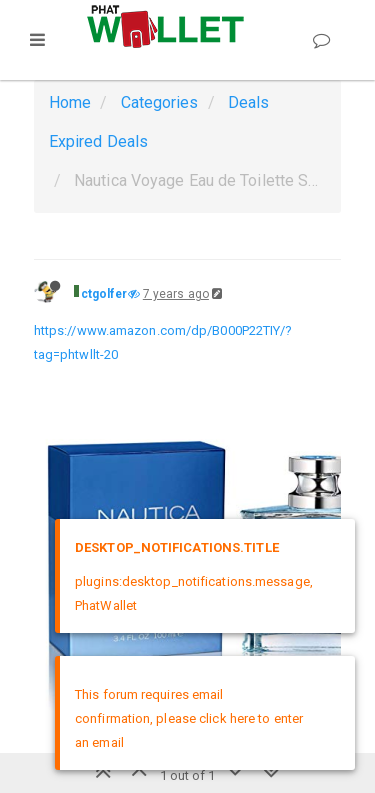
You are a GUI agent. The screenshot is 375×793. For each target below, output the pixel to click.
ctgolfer (104, 294)
